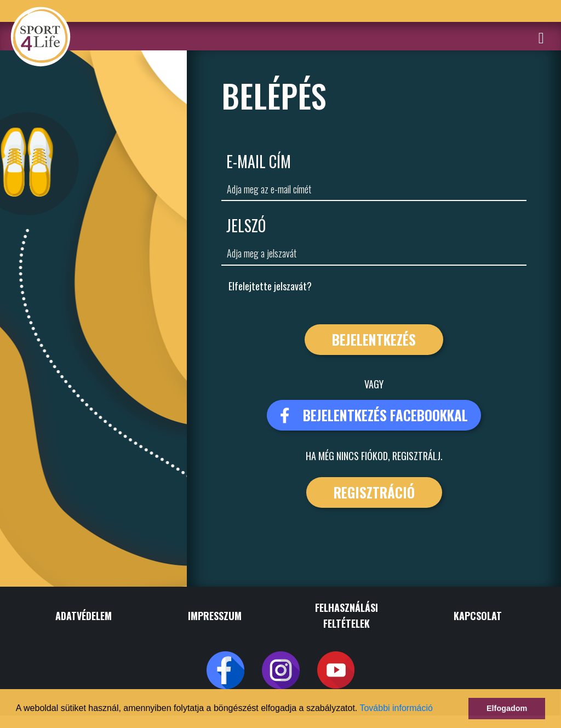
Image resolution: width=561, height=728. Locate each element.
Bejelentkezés (374, 339)
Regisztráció (374, 492)
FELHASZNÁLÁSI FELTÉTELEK (347, 615)
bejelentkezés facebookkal (374, 415)
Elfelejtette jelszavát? (270, 286)
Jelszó (246, 225)
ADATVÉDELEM (84, 616)
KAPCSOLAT (478, 616)
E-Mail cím (259, 161)
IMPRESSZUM (215, 616)
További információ (396, 708)
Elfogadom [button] (507, 708)
